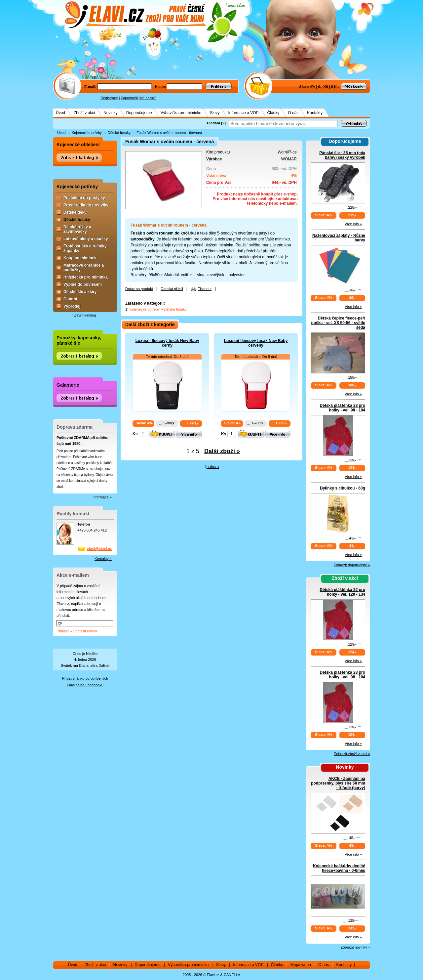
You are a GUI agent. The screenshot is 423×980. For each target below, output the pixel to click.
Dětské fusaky (119, 133)
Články (273, 113)
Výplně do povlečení (83, 284)
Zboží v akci (84, 113)
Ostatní (70, 299)
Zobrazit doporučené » (352, 565)
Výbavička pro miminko (181, 113)
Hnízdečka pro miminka (86, 277)
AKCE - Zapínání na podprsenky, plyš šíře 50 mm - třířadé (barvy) (338, 783)
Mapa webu (301, 965)
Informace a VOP (244, 113)
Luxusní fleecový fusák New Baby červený (256, 343)
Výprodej (72, 306)
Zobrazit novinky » (355, 947)
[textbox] (283, 124)
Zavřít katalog (85, 315)
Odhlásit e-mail (85, 631)
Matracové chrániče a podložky (84, 268)
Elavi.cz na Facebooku (85, 685)
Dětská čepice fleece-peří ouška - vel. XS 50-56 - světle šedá (338, 323)
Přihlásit (63, 631)
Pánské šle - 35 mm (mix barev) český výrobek (342, 155)
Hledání (213, 123)
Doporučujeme (139, 113)
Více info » (353, 224)
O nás (293, 113)
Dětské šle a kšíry (80, 292)
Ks (135, 434)
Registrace (109, 98)
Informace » (102, 497)
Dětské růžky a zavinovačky (77, 229)
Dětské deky (75, 212)
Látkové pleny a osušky (86, 239)
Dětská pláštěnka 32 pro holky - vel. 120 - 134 (343, 592)
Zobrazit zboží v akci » (352, 754)
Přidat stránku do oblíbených (85, 678)
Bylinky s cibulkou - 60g (343, 488)
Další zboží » (222, 451)
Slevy (215, 113)
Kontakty (315, 113)
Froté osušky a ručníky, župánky (85, 248)
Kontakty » (103, 559)
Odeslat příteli (172, 289)
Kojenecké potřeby (87, 133)
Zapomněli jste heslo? (139, 98)
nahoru (213, 467)
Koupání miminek (80, 258)
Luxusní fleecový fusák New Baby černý (167, 343)
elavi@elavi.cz (99, 549)
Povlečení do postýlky (84, 198)
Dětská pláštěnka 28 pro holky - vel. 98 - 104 (343, 408)
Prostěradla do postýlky (86, 205)
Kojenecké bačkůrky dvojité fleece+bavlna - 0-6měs (339, 868)
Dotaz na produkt (139, 289)
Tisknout (205, 289)
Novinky (111, 113)
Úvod (60, 113)
